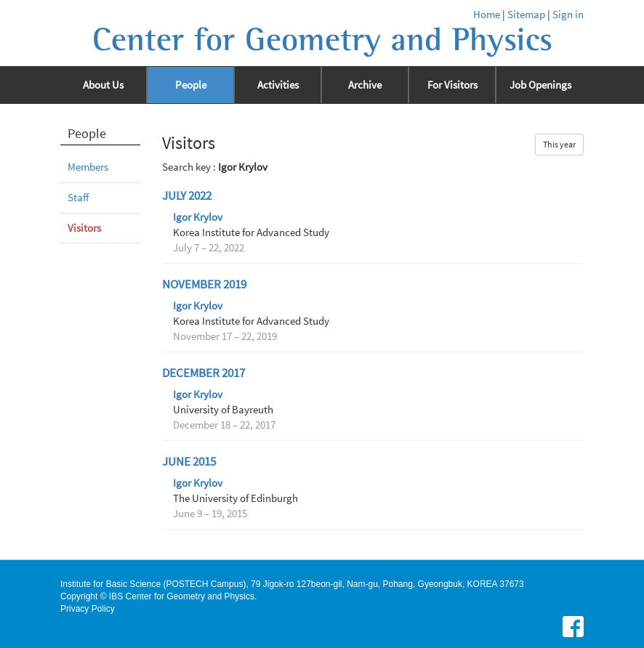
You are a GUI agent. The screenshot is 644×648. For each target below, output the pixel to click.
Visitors (84, 228)
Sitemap (526, 15)
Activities (278, 85)
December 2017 (204, 373)
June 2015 (189, 462)
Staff (78, 198)
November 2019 (204, 284)
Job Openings (540, 85)
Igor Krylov (198, 217)
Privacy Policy (88, 609)
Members (88, 167)
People (191, 85)
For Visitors (452, 85)
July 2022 (187, 196)
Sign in (568, 15)
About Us (103, 85)
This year (559, 144)
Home (487, 15)
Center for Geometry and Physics (322, 40)
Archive (365, 85)
